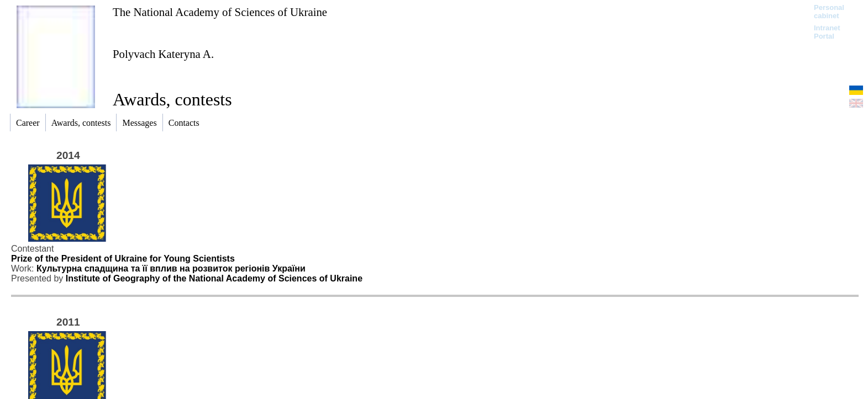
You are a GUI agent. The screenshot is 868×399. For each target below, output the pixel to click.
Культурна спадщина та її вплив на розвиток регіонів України (171, 268)
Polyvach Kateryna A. (163, 54)
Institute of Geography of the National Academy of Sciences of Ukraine (214, 278)
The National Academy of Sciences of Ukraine (220, 12)
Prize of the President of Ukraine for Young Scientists (123, 259)
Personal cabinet (829, 12)
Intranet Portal (827, 32)
